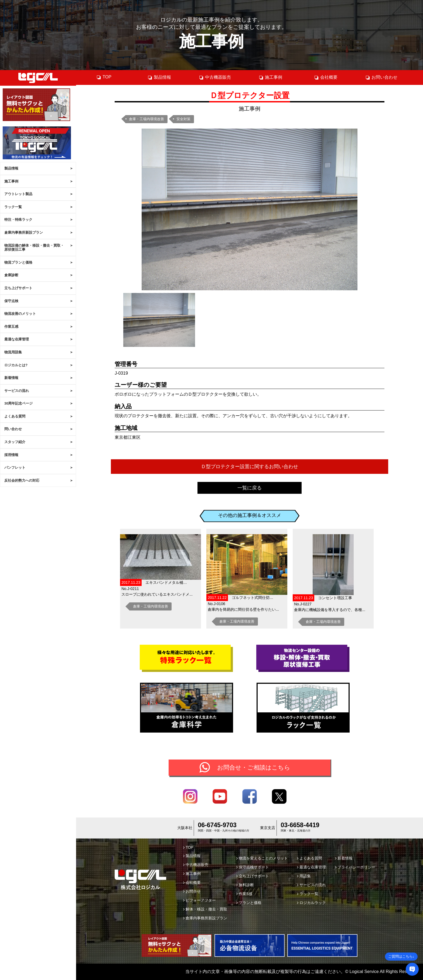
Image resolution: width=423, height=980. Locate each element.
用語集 (304, 876)
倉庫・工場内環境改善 (146, 119)
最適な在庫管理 (17, 339)
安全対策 (183, 119)
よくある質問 (15, 416)
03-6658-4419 (300, 825)
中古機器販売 (215, 77)
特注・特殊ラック (18, 220)
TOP (104, 77)
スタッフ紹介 (15, 442)
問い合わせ (13, 429)
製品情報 (11, 168)
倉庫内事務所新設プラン (24, 232)
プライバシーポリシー (355, 867)
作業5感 (244, 894)
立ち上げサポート (18, 288)
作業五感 (11, 327)
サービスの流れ (17, 391)
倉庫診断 (11, 275)
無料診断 (245, 885)
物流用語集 (13, 352)
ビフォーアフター (199, 900)
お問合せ (192, 891)
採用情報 (11, 455)
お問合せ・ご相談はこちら (254, 767)
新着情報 (11, 378)
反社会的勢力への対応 (22, 480)
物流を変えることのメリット (262, 858)
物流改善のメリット (20, 314)
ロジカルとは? (16, 365)
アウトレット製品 (18, 194)
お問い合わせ (381, 77)
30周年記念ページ (18, 403)
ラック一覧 (13, 207)
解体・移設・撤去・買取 (205, 909)
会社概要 (326, 77)
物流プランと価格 (18, 262)
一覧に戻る (250, 488)
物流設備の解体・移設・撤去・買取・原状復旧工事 (34, 248)
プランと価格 (249, 903)
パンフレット (15, 467)
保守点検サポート (253, 867)
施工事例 (11, 181)
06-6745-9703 (217, 825)
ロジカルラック (311, 903)
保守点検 (11, 301)
